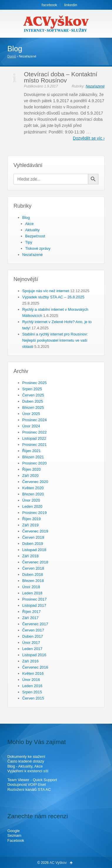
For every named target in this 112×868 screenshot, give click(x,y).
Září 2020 (31, 476)
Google (14, 831)
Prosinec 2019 (35, 513)
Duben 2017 (33, 636)
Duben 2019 (33, 544)
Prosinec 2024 (35, 420)
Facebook (16, 840)
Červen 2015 (33, 698)
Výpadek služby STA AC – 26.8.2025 (54, 297)
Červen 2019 (33, 537)
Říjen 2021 (32, 451)
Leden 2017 (32, 649)
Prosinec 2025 (35, 383)
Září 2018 (31, 556)
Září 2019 (31, 525)
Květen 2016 (33, 673)
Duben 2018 (33, 574)
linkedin (71, 5)
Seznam (14, 835)
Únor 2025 (31, 414)
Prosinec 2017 (35, 599)
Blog (26, 218)
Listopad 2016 (34, 655)
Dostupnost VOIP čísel (27, 784)
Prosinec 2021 (35, 445)
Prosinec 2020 (35, 463)
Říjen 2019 (32, 519)
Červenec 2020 (35, 482)
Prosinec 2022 (35, 432)
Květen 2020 (33, 488)
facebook (50, 5)
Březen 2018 (33, 581)
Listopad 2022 (34, 438)
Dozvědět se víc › (89, 138)
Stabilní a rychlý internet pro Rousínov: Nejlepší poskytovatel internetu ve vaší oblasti (55, 340)
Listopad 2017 (34, 605)
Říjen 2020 (32, 469)
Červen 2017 (33, 630)
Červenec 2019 (35, 531)
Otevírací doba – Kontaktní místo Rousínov (61, 77)
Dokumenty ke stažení (26, 757)
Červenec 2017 (35, 624)
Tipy (29, 242)
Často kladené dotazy (26, 761)
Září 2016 (31, 661)
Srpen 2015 (32, 692)
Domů (12, 56)
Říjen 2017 (32, 612)
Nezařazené (95, 86)
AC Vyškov (58, 863)
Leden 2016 (32, 686)
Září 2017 (31, 618)
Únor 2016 (31, 680)
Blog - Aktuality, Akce (25, 766)
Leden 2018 (32, 593)
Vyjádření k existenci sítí (28, 771)
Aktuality (32, 230)
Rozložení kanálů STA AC (29, 790)
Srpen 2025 (32, 389)
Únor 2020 (31, 500)
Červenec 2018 (35, 562)
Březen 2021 (33, 457)
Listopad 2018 (34, 550)
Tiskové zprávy (38, 248)
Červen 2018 (33, 568)
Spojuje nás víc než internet (46, 291)
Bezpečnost (35, 236)
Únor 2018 (31, 587)
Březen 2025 (33, 407)
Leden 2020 (32, 506)
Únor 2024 (31, 426)
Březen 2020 (33, 494)
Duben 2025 (33, 401)
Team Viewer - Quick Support (32, 780)
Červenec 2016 (35, 667)
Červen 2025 (33, 395)
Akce (30, 224)
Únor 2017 (31, 643)
